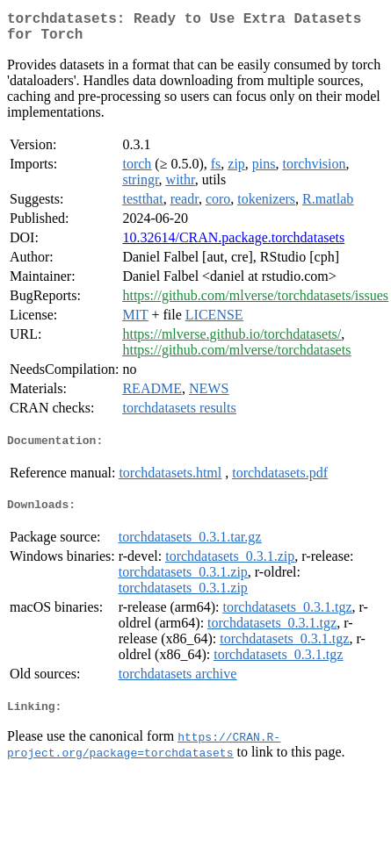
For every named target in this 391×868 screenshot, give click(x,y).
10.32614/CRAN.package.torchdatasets (233, 244)
